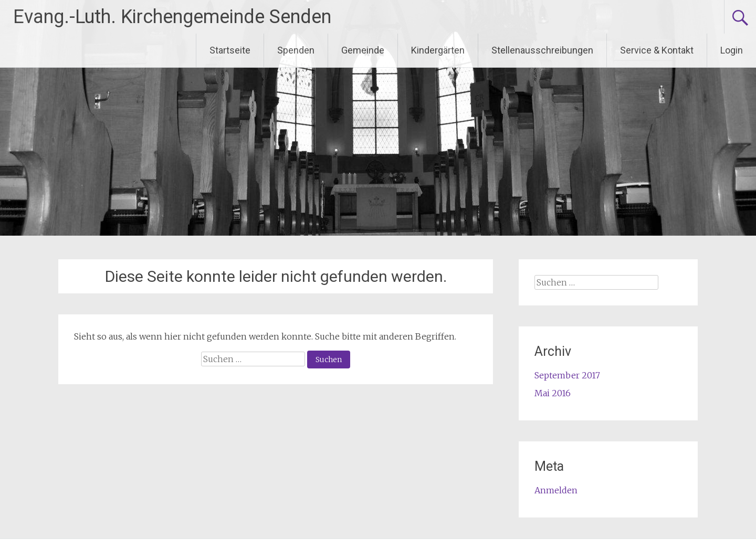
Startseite (230, 50)
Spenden (296, 50)
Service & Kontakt (657, 50)
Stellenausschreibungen (542, 50)
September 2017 (567, 375)
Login (732, 50)
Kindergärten (438, 50)
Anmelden (556, 490)
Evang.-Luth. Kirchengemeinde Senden (172, 17)
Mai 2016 (553, 393)
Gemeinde (363, 50)
